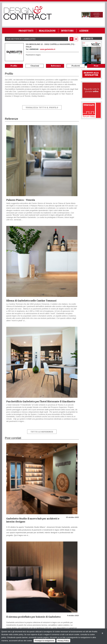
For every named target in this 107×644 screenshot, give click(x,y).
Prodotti (76, 66)
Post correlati (96, 66)
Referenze (56, 66)
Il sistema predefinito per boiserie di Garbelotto (33, 617)
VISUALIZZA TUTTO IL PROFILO (42, 107)
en (76, 39)
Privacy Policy (63, 641)
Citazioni (35, 66)
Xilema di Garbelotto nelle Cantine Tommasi (31, 301)
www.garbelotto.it (48, 49)
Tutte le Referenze (42, 432)
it (71, 39)
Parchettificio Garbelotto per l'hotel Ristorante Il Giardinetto (41, 401)
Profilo (14, 66)
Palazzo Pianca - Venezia (21, 200)
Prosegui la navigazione (44, 641)
